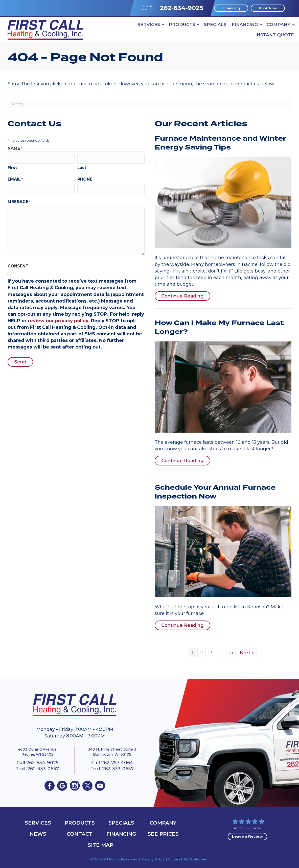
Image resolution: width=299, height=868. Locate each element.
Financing (245, 24)
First (12, 167)
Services (149, 24)
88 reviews (254, 828)
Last (82, 167)
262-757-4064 (117, 763)
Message (19, 202)
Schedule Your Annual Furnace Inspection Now (215, 492)
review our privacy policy (58, 320)
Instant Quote (275, 35)
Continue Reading (182, 296)
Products (182, 24)
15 (231, 653)
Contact (80, 834)
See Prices (163, 834)
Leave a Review (247, 836)
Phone (85, 179)
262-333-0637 (43, 769)
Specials (215, 24)
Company (279, 24)
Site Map (100, 845)
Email (15, 179)
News (38, 834)
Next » (247, 653)
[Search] (149, 104)
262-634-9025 (182, 8)
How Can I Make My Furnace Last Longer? (219, 327)
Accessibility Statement (188, 859)
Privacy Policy (153, 859)
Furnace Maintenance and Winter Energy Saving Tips (220, 143)
